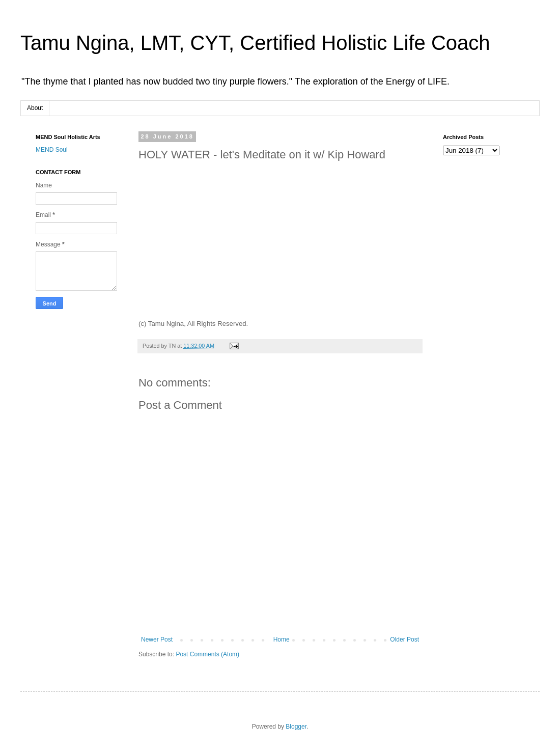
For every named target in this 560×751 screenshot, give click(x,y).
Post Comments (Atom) (207, 654)
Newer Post (157, 639)
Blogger (296, 727)
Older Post (404, 639)
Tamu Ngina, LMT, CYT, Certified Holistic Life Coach (255, 43)
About (35, 108)
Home (282, 639)
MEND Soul (52, 150)
